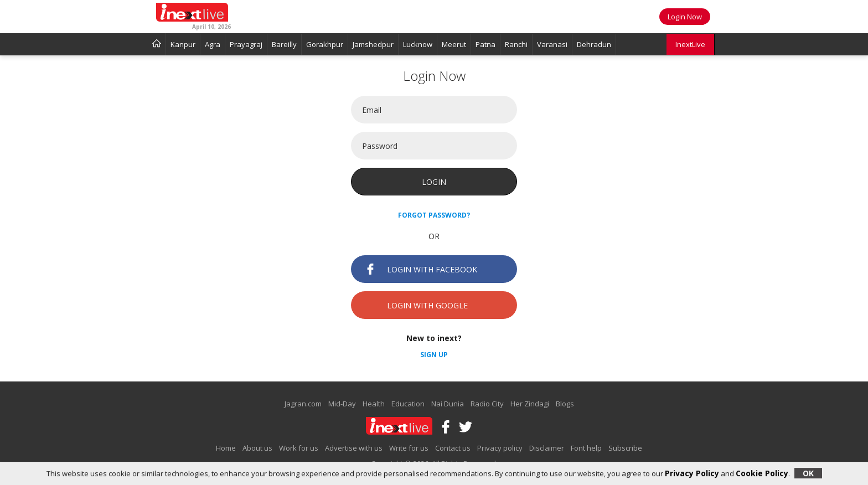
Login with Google (416, 305)
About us (257, 448)
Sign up (434, 355)
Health (374, 404)
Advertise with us (354, 448)
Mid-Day (342, 404)
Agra (213, 44)
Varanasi (552, 44)
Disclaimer (547, 448)
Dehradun (594, 44)
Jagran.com (303, 404)
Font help (586, 448)
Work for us (299, 448)
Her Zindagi (530, 404)
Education (408, 404)
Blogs (565, 404)
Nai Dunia (448, 404)
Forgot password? (434, 215)
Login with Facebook (421, 269)
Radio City (487, 404)
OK (808, 473)
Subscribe (625, 448)
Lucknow (418, 44)
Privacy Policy (692, 473)
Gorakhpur (325, 44)
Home (226, 448)
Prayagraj (246, 44)
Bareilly (284, 44)
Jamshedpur (373, 44)
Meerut (454, 44)
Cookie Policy (762, 473)
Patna (485, 44)
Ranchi (516, 44)
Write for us (409, 448)
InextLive (690, 44)
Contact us (453, 448)
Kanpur (183, 44)
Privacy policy (500, 448)
